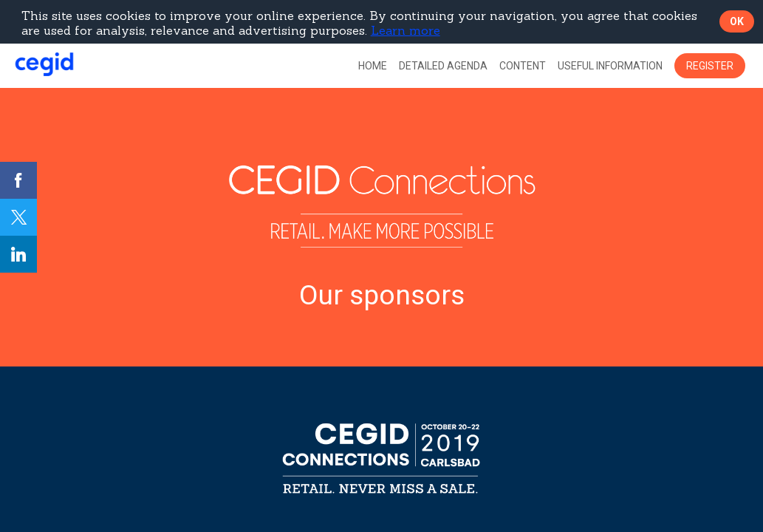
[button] (710, 66)
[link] (373, 66)
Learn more (406, 30)
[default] (443, 66)
